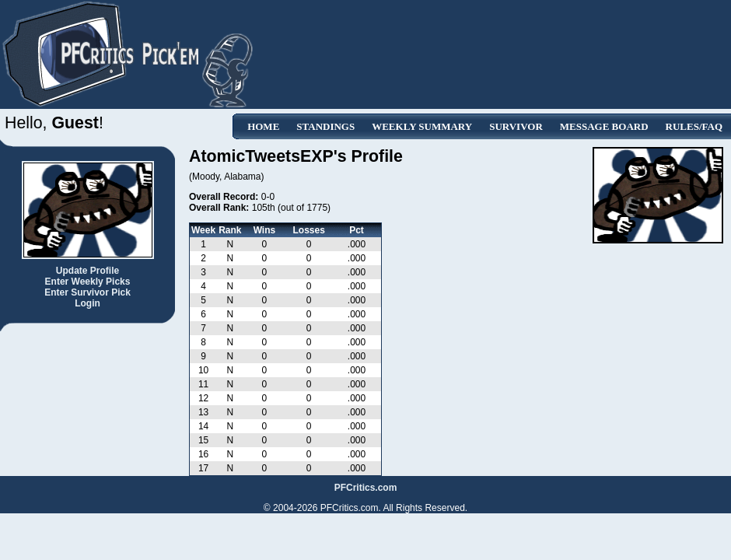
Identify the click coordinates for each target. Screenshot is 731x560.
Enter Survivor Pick (87, 292)
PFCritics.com (366, 488)
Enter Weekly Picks (88, 282)
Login (87, 303)
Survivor (516, 126)
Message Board (604, 126)
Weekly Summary (422, 126)
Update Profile (87, 271)
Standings (325, 126)
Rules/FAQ (694, 126)
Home (263, 126)
